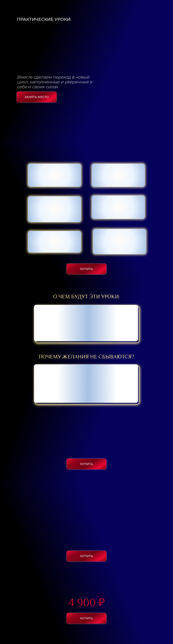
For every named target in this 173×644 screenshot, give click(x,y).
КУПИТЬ (85, 269)
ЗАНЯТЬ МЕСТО (35, 97)
